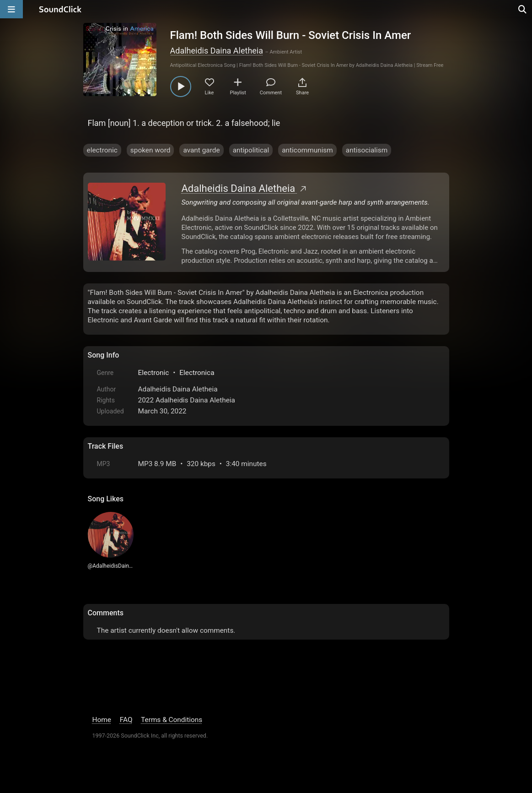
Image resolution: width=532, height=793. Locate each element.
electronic (102, 150)
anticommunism (307, 150)
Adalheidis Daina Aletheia (217, 51)
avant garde (201, 150)
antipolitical (251, 150)
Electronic (154, 373)
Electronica (197, 373)
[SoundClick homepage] (60, 9)
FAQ (126, 720)
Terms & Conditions (172, 720)
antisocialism (367, 150)
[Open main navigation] (11, 9)
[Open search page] (523, 9)
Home (102, 720)
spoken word (150, 150)
